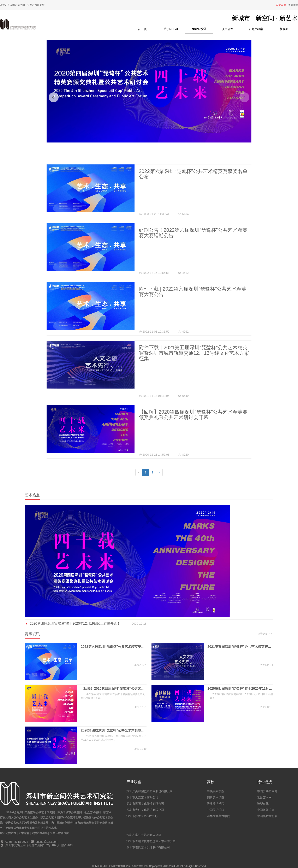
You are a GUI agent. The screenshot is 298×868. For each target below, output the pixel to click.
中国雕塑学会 (266, 810)
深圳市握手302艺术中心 (142, 816)
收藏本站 (293, 5)
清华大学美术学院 (219, 816)
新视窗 (284, 29)
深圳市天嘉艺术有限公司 (142, 797)
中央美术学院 (216, 791)
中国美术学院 (216, 810)
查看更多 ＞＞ (265, 634)
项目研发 (227, 29)
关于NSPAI (171, 29)
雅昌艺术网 (264, 797)
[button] (54, 97)
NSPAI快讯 (199, 29)
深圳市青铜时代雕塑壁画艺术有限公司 (151, 841)
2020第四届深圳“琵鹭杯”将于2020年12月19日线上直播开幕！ (86, 624)
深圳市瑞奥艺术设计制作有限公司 (148, 847)
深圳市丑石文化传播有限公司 (145, 804)
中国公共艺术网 (267, 791)
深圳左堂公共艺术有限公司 (144, 835)
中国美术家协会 (267, 816)
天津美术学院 (216, 804)
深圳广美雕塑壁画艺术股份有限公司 (150, 791)
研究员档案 (256, 29)
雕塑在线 (263, 804)
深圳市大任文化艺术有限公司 (145, 810)
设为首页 (281, 5)
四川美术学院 (216, 797)
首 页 (147, 28)
